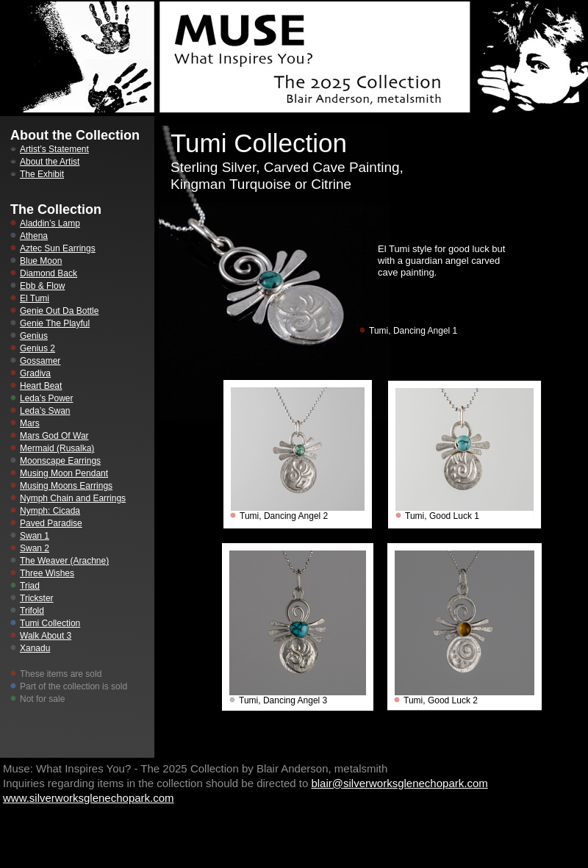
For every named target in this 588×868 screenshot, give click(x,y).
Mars (30, 423)
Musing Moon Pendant (64, 473)
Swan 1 (35, 536)
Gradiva (35, 373)
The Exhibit (42, 174)
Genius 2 (37, 348)
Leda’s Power (47, 398)
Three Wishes (47, 573)
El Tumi (35, 298)
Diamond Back (49, 273)
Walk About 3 (46, 636)
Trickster (37, 598)
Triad (30, 586)
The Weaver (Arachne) (64, 561)
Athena (34, 236)
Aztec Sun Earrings (58, 248)
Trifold (32, 611)
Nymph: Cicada (50, 511)
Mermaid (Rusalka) (57, 448)
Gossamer (40, 361)
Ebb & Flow (42, 286)
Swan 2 (35, 548)
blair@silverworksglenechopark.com (399, 783)
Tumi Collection (50, 623)
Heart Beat (41, 386)
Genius (34, 336)
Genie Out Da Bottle (59, 311)
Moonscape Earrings (60, 461)
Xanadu (35, 648)
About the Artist (50, 162)
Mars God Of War (54, 436)
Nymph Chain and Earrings (73, 498)
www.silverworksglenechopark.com (89, 798)
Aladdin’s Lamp (50, 223)
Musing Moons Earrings (66, 486)
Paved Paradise (51, 523)
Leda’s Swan (45, 411)
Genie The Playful (55, 323)
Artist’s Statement (54, 149)
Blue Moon (41, 261)
